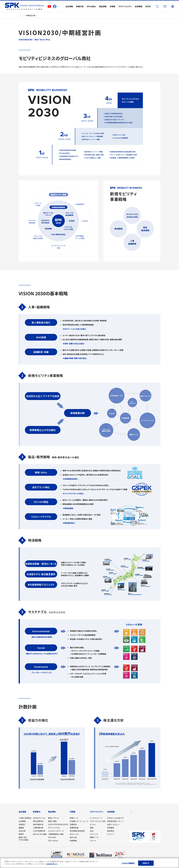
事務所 (21, 834)
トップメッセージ (96, 818)
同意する (146, 863)
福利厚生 (111, 831)
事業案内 (37, 812)
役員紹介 (22, 824)
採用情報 (111, 812)
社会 (92, 831)
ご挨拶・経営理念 (25, 818)
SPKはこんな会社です (115, 818)
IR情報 (73, 812)
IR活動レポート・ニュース (79, 821)
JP (130, 812)
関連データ (94, 837)
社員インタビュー (114, 824)
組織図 (21, 828)
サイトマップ (133, 825)
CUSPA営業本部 (39, 831)
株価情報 (73, 841)
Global (139, 812)
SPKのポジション (39, 818)
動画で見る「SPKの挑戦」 (24, 839)
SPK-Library (53, 841)
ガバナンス (94, 834)
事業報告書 (74, 828)
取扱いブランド (54, 818)
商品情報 (52, 812)
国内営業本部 (38, 821)
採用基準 (111, 828)
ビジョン (93, 824)
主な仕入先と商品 (40, 834)
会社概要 (22, 821)
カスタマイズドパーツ (56, 831)
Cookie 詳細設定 (128, 863)
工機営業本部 (38, 828)
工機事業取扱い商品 (56, 834)
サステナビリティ (97, 812)
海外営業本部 (38, 824)
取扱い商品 (52, 821)
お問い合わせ (134, 822)
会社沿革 (22, 831)
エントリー (111, 834)
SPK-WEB (52, 837)
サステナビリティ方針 (98, 821)
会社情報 (22, 812)
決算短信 (73, 824)
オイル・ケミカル (54, 828)
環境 (92, 828)
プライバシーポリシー (137, 829)
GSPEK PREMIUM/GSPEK (58, 824)
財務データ (74, 818)
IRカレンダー (75, 834)
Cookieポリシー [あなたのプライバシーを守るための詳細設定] (52, 864)
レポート (93, 841)
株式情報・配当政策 (77, 831)
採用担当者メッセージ (115, 821)
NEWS (131, 818)
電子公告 (73, 837)
